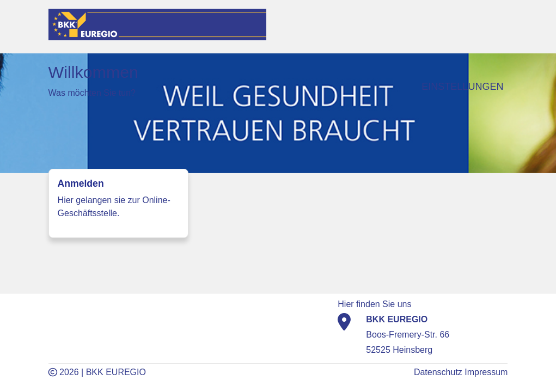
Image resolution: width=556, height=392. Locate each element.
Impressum (486, 372)
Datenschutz (438, 372)
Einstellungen (462, 87)
